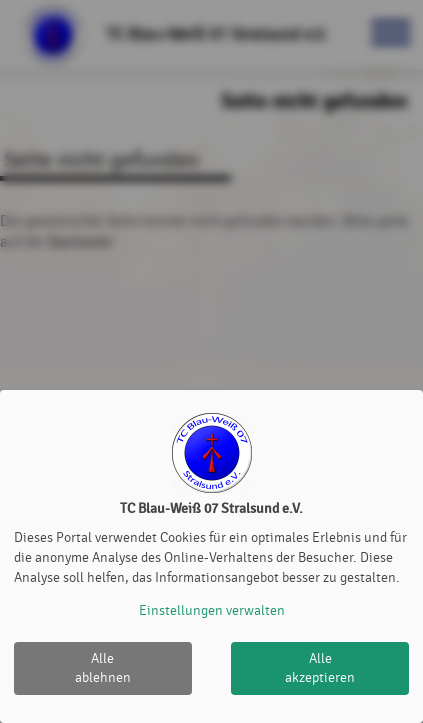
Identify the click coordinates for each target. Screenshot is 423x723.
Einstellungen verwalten (212, 610)
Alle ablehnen (103, 668)
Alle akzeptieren (320, 668)
